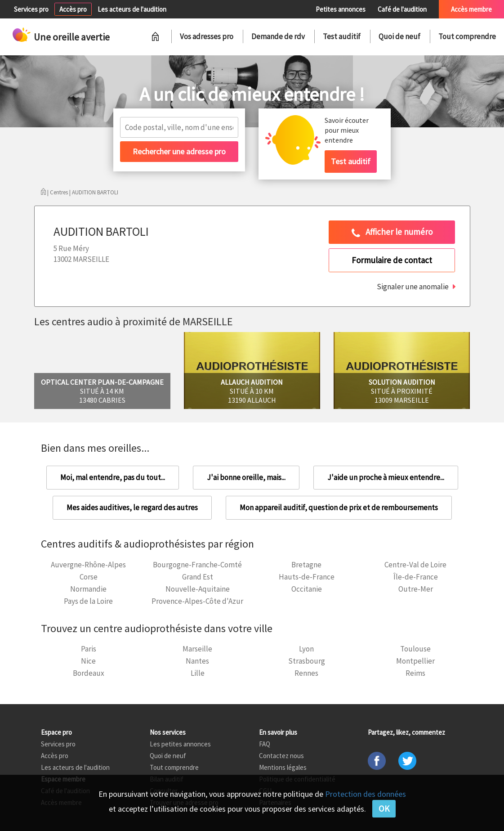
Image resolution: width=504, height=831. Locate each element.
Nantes (197, 661)
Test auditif (342, 36)
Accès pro (73, 9)
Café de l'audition (402, 9)
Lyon (306, 649)
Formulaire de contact (392, 260)
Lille (198, 673)
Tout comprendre (467, 36)
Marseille (197, 649)
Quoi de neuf (399, 36)
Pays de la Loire (88, 601)
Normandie (88, 589)
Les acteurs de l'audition (132, 9)
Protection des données (366, 794)
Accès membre (471, 9)
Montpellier (415, 661)
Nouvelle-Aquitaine (198, 589)
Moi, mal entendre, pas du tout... (113, 477)
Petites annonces (341, 9)
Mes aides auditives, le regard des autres (132, 508)
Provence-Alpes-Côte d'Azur (197, 601)
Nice (88, 661)
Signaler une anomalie (413, 287)
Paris (89, 649)
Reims (415, 673)
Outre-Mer (416, 589)
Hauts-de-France (307, 577)
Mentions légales (283, 767)
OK (384, 809)
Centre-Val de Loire (415, 565)
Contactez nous (281, 756)
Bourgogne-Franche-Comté (197, 565)
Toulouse (415, 649)
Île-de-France (416, 577)
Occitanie (307, 589)
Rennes (306, 673)
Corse (89, 577)
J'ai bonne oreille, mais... (246, 477)
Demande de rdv (278, 36)
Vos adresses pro (207, 36)
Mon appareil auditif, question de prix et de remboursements (339, 508)
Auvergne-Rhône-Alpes (88, 565)
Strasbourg (307, 661)
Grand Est (198, 577)
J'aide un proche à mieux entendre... (386, 477)
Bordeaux (89, 673)
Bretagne (306, 565)
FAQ (265, 744)
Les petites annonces (180, 744)
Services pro (31, 9)
